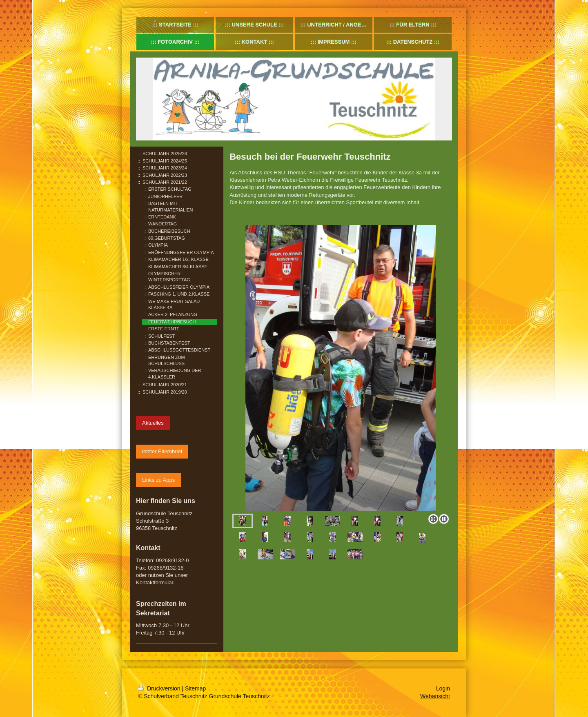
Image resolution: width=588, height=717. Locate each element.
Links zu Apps (158, 480)
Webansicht (435, 696)
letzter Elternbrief (162, 451)
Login (443, 688)
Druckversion (160, 688)
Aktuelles (153, 423)
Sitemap (195, 688)
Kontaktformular (155, 582)
